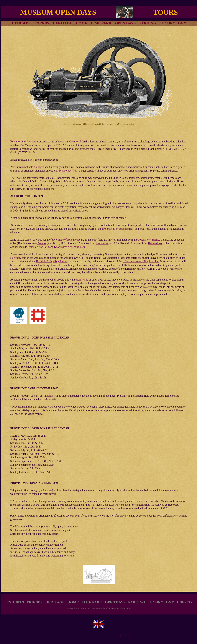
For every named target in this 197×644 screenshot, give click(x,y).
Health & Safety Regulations (52, 261)
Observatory (144, 240)
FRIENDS (41, 23)
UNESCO (184, 602)
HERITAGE (62, 23)
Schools (29, 167)
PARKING (148, 23)
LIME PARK (101, 23)
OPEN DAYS (125, 23)
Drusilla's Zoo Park (38, 247)
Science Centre (160, 240)
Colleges (39, 167)
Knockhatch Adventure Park (69, 247)
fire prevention (110, 229)
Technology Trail (68, 171)
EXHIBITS (15, 602)
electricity (16, 258)
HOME (82, 23)
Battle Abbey (155, 243)
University (55, 167)
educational (75, 142)
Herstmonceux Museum (23, 142)
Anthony (47, 396)
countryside (82, 280)
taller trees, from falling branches (141, 261)
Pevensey (43, 243)
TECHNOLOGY (173, 23)
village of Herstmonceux (70, 240)
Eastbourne (102, 243)
